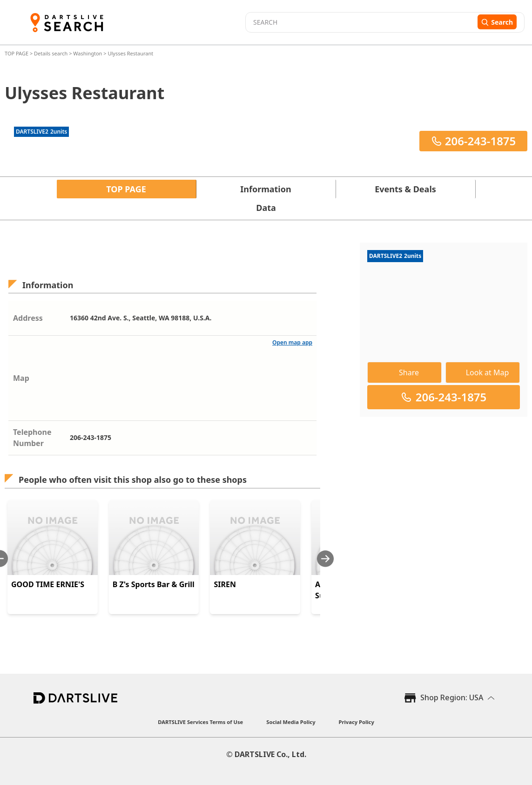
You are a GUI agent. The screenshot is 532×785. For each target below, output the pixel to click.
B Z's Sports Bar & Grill (154, 584)
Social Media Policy (291, 722)
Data (266, 208)
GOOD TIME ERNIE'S (48, 584)
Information (266, 189)
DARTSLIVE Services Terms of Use (200, 722)
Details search (51, 53)
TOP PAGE (17, 53)
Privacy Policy (357, 722)
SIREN (225, 584)
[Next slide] (325, 558)
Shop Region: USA (452, 697)
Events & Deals (405, 189)
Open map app (292, 342)
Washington (88, 53)
